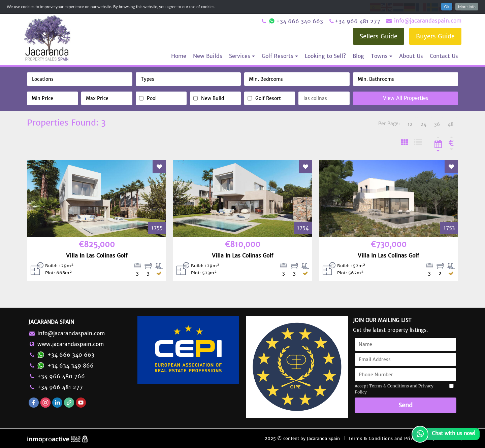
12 (410, 124)
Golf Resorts (280, 56)
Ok (447, 7)
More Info (467, 7)
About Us (411, 56)
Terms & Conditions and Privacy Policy (392, 438)
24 (423, 124)
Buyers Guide (435, 36)
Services (242, 56)
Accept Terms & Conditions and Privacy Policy (394, 389)
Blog (358, 56)
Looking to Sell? (325, 56)
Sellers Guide (379, 36)
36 (437, 124)
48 (451, 124)
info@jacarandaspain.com (423, 21)
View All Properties (406, 98)
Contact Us (444, 56)
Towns (382, 56)
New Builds (208, 56)
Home (179, 56)
